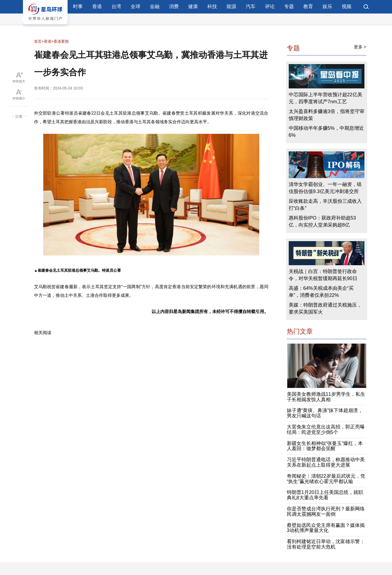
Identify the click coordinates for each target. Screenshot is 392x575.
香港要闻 (61, 41)
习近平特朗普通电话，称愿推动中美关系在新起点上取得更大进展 (326, 462)
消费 (174, 6)
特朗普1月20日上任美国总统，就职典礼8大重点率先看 (325, 495)
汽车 (251, 6)
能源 (231, 6)
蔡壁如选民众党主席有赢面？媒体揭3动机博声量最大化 (326, 528)
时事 (78, 6)
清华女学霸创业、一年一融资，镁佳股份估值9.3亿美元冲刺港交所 (325, 188)
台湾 (116, 6)
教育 (308, 6)
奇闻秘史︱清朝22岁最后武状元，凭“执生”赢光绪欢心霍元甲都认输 (326, 479)
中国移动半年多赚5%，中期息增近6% (326, 132)
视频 (347, 6)
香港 (97, 6)
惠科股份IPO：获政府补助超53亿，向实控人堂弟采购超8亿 (322, 221)
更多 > (360, 47)
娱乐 (327, 6)
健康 (193, 6)
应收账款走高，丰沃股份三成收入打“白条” (325, 205)
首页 (38, 41)
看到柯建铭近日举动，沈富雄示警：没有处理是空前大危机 (326, 544)
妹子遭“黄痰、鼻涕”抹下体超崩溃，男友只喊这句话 (325, 413)
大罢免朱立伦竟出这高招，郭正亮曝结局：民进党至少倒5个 (326, 430)
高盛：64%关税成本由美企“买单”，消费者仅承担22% (321, 292)
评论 (270, 6)
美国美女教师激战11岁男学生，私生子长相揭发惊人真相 (326, 397)
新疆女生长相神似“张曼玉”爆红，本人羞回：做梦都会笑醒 (325, 446)
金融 (155, 6)
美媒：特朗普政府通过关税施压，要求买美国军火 (325, 308)
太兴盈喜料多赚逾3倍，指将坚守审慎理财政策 (327, 115)
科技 (212, 6)
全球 (135, 6)
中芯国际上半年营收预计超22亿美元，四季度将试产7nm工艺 (325, 98)
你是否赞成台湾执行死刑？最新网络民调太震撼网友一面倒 (326, 511)
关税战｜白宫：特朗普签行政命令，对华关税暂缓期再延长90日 (323, 275)
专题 (289, 6)
